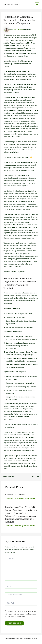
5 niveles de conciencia (16, 495)
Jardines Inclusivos (11, 5)
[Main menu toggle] (37, 5)
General (17, 499)
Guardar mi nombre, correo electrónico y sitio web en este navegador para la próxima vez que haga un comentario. (20, 614)
